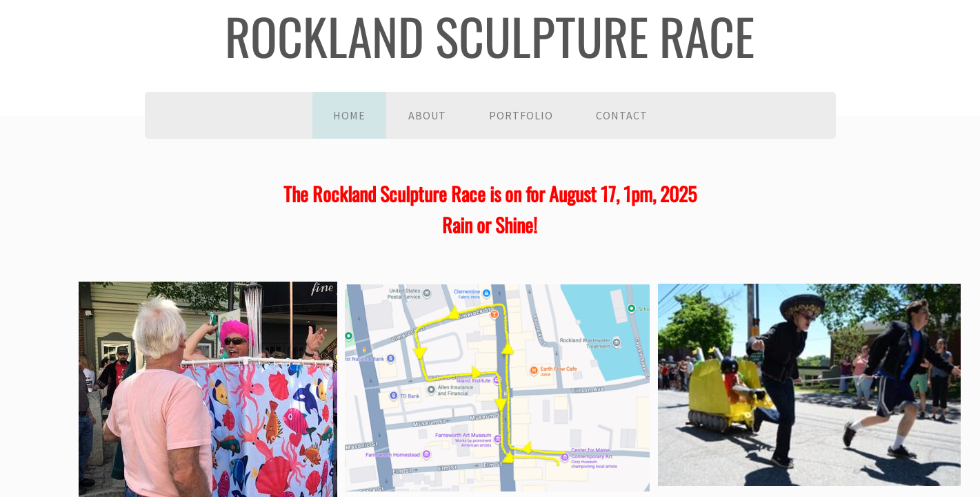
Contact (622, 115)
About (427, 115)
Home (349, 115)
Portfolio (521, 115)
